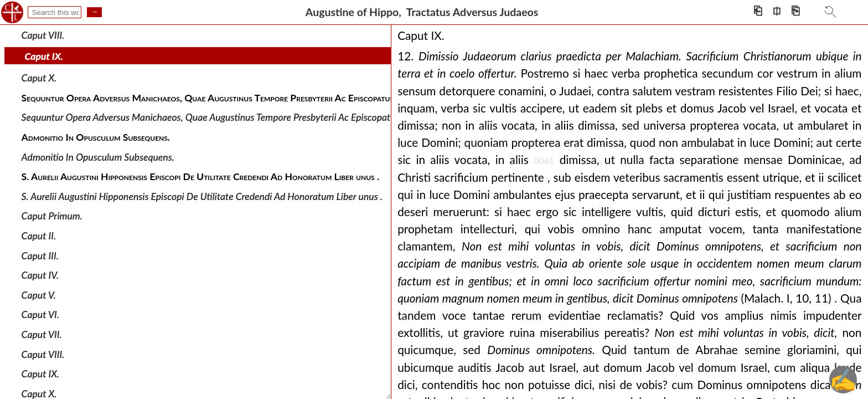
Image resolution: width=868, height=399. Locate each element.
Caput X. (39, 78)
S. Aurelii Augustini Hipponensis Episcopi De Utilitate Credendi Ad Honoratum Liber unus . (202, 196)
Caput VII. (42, 334)
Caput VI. (40, 314)
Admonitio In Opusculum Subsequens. (98, 157)
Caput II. (39, 236)
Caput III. (40, 255)
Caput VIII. (43, 35)
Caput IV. (40, 275)
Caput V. (39, 295)
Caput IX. (44, 56)
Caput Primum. (52, 216)
